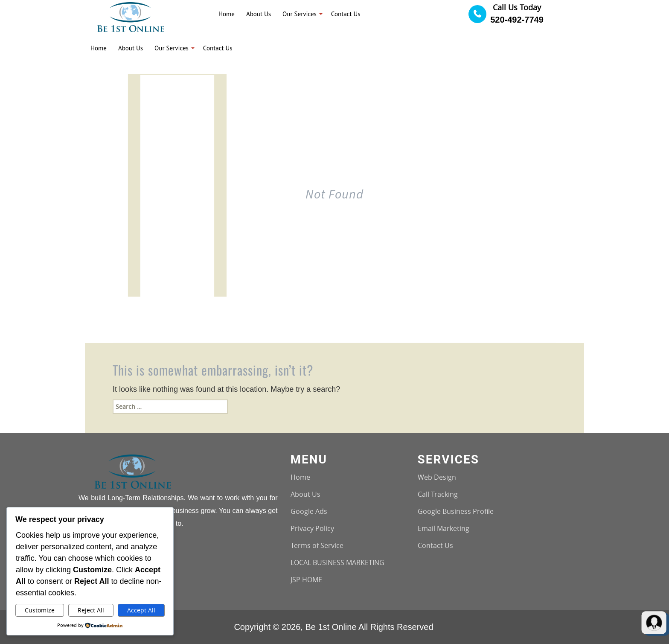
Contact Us (435, 545)
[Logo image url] (131, 16)
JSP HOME (306, 580)
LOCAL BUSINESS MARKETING (337, 562)
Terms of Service (317, 545)
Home (300, 477)
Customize (40, 610)
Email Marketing (444, 528)
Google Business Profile (456, 511)
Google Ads (309, 511)
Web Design (437, 477)
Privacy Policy (312, 528)
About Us (305, 494)
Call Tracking (438, 494)
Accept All (141, 610)
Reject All (91, 610)
